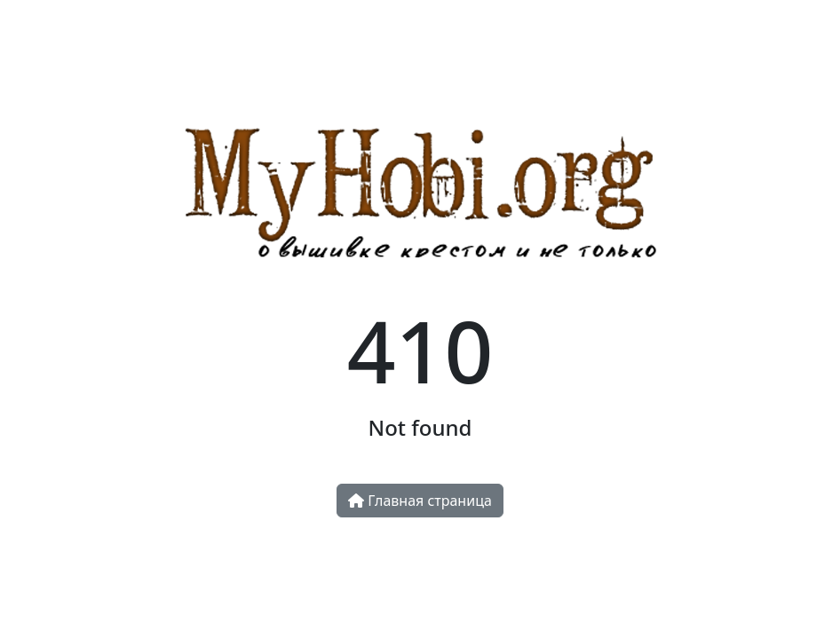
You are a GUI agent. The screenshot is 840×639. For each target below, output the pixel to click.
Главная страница (420, 501)
